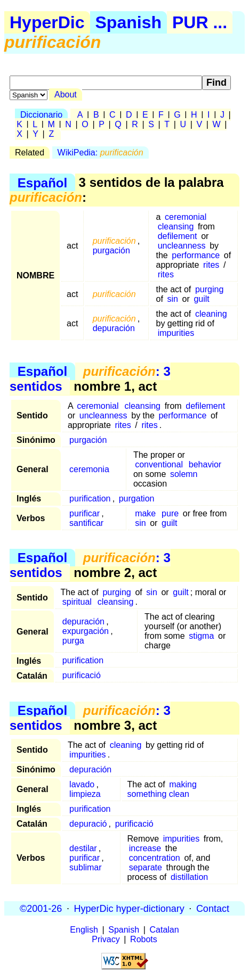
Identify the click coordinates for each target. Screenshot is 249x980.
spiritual (77, 602)
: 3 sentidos (90, 379)
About (66, 94)
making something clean (162, 789)
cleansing (176, 227)
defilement (178, 236)
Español (42, 182)
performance (196, 255)
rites (211, 265)
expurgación (86, 631)
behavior (205, 464)
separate (146, 867)
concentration (155, 858)
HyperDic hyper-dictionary (129, 908)
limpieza (85, 794)
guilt (201, 299)
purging (209, 289)
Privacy (106, 939)
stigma (201, 636)
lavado (82, 784)
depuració (88, 824)
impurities (176, 333)
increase (145, 848)
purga (73, 641)
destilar (83, 848)
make (145, 513)
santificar (86, 523)
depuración (114, 328)
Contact (213, 908)
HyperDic (47, 22)
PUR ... (200, 22)
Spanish (128, 22)
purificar (85, 513)
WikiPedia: (101, 153)
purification (90, 499)
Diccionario (41, 115)
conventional (159, 464)
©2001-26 (41, 908)
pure (170, 513)
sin (172, 299)
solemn (184, 474)
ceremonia (89, 469)
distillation (189, 877)
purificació (82, 675)
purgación (111, 250)
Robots (144, 939)
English (84, 930)
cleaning (211, 314)
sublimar (85, 867)
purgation (137, 499)
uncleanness (182, 246)
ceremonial (186, 217)
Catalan (164, 930)
